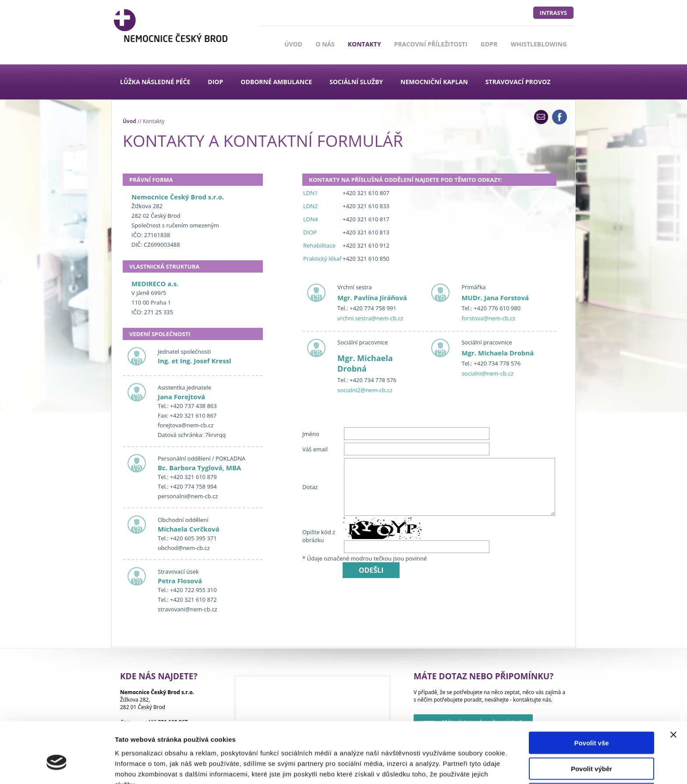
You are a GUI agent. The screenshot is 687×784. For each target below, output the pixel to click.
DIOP (215, 82)
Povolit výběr (591, 722)
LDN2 (310, 206)
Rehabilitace (319, 245)
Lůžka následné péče (155, 82)
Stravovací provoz (518, 82)
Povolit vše (591, 697)
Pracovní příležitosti (430, 44)
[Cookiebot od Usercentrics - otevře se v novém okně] (57, 767)
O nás (325, 44)
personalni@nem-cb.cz (188, 496)
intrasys (553, 13)
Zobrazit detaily (463, 767)
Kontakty (365, 44)
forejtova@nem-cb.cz (186, 425)
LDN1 (310, 193)
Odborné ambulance (276, 82)
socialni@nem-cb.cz (487, 373)
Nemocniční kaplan (434, 82)
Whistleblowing (539, 44)
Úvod (293, 44)
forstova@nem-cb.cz (488, 318)
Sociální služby (356, 82)
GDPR (489, 44)
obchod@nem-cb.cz (184, 548)
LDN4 (310, 219)
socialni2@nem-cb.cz (365, 390)
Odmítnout (591, 748)
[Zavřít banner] (673, 688)
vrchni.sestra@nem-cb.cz (370, 318)
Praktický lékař (322, 259)
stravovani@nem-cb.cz (188, 609)
